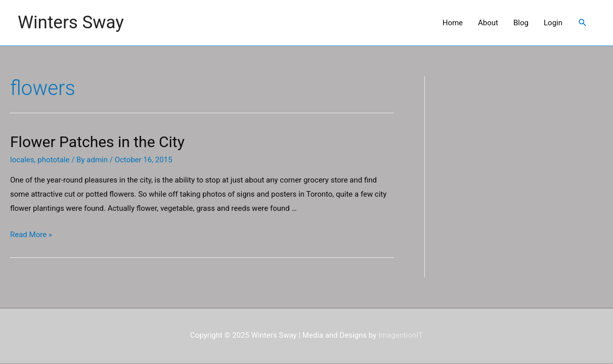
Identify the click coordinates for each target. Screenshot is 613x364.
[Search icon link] (583, 23)
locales (22, 160)
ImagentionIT (401, 335)
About (488, 23)
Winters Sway (71, 22)
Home (453, 23)
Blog (521, 23)
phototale (53, 160)
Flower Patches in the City (97, 142)
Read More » (31, 235)
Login (553, 23)
